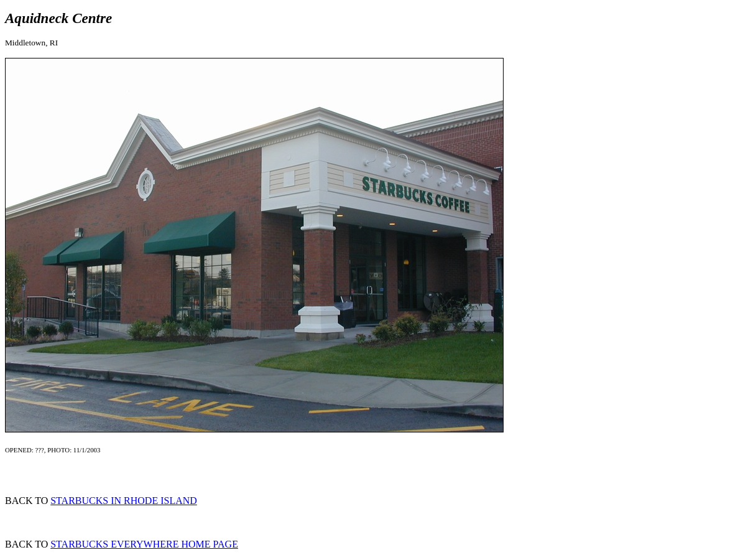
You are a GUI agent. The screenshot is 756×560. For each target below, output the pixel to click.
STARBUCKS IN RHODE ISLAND (124, 501)
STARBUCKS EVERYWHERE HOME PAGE (144, 544)
